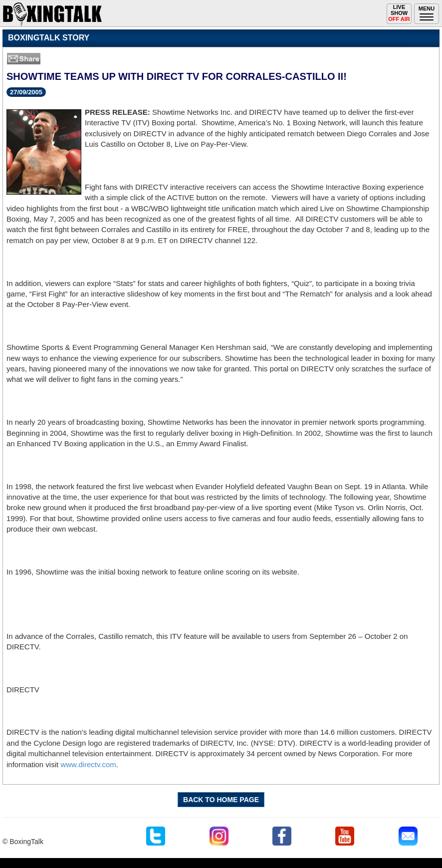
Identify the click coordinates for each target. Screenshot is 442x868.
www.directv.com (88, 764)
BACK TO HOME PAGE (221, 800)
